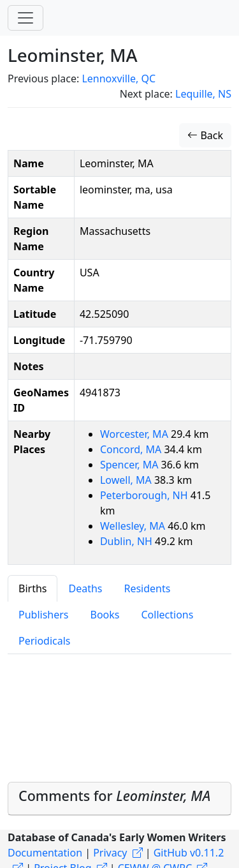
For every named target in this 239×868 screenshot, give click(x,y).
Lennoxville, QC (119, 79)
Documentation (45, 853)
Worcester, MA (135, 434)
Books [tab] (105, 615)
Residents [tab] (147, 588)
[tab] (119, 799)
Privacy (110, 853)
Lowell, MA (127, 480)
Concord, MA (132, 449)
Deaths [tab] (85, 588)
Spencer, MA (131, 465)
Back (205, 135)
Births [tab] (33, 588)
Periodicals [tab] (45, 641)
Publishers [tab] (44, 615)
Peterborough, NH (145, 495)
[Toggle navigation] (25, 18)
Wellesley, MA (134, 526)
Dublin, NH (127, 541)
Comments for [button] (114, 796)
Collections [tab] (167, 615)
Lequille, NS (203, 94)
